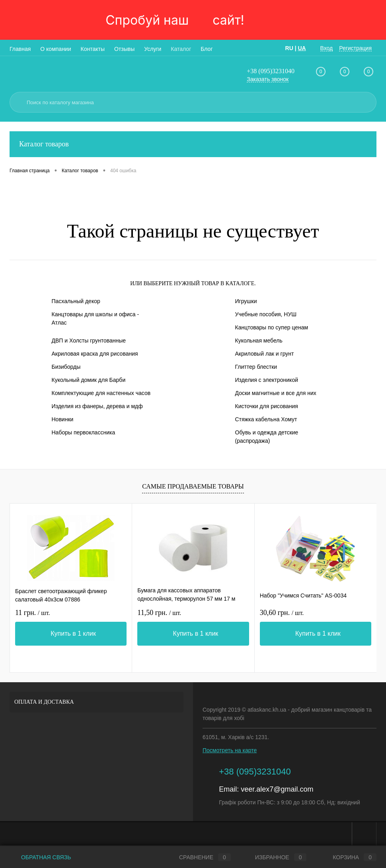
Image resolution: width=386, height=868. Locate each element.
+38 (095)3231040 (271, 71)
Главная (20, 49)
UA (302, 48)
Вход (327, 48)
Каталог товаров (193, 144)
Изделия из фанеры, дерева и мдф (97, 406)
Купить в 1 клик (73, 633)
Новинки (63, 419)
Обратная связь (40, 857)
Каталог (181, 49)
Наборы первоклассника (84, 432)
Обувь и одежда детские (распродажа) (267, 437)
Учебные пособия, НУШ (266, 314)
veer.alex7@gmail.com (277, 789)
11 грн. (32, 613)
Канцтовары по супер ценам (272, 327)
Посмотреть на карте (230, 750)
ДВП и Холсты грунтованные (89, 341)
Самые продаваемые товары (193, 486)
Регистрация (355, 48)
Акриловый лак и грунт (265, 354)
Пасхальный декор (76, 301)
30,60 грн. (282, 613)
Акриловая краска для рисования (95, 354)
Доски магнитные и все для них (276, 393)
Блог (207, 49)
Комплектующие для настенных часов (101, 393)
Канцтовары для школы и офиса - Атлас (96, 318)
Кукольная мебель (259, 341)
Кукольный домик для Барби (89, 380)
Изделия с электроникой (267, 380)
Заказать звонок (268, 79)
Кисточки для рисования (267, 406)
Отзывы (124, 49)
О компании (56, 49)
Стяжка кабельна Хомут (266, 419)
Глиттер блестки (256, 367)
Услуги (153, 49)
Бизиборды (66, 367)
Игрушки (246, 301)
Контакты (93, 49)
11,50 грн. (159, 613)
